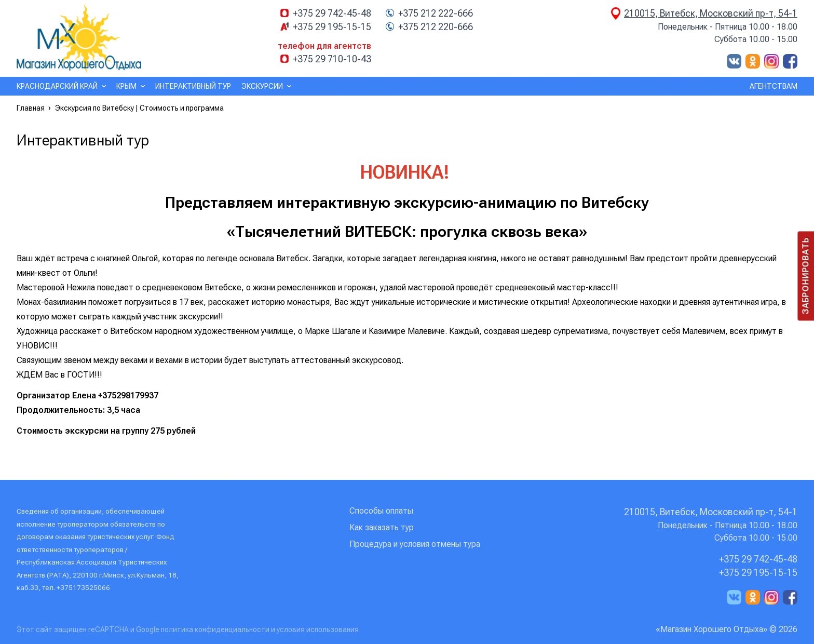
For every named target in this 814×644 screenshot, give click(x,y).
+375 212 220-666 (436, 27)
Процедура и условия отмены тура (415, 544)
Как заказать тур (382, 527)
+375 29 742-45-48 (332, 14)
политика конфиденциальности (216, 629)
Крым (126, 86)
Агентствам (774, 86)
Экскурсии (262, 86)
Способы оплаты (381, 511)
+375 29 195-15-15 (332, 27)
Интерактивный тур (193, 86)
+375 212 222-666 (436, 14)
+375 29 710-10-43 (332, 59)
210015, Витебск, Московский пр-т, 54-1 (711, 13)
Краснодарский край (57, 86)
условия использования (318, 629)
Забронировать (805, 276)
